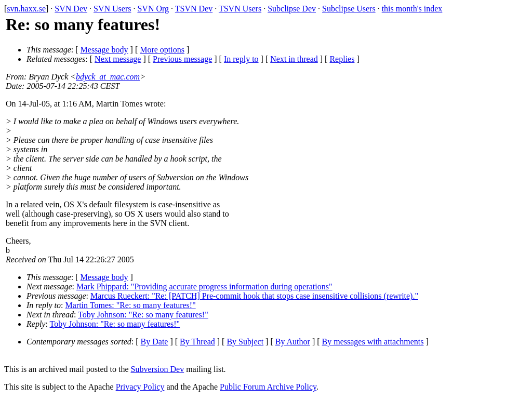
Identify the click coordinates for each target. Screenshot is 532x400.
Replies (342, 59)
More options (162, 50)
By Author (293, 342)
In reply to (241, 59)
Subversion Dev (158, 369)
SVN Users (112, 9)
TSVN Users (240, 9)
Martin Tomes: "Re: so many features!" (131, 305)
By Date (155, 342)
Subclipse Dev (292, 9)
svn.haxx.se (26, 9)
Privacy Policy (140, 387)
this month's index (412, 9)
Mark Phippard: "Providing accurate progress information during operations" (204, 286)
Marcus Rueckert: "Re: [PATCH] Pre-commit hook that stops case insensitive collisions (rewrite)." (254, 296)
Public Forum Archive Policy (268, 387)
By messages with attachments (373, 342)
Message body (104, 50)
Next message (118, 59)
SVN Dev (71, 9)
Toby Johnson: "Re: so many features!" (143, 315)
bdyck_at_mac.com (108, 77)
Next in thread (294, 59)
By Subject (245, 342)
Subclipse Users (349, 9)
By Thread (197, 342)
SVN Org (153, 9)
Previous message (182, 59)
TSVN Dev (194, 9)
